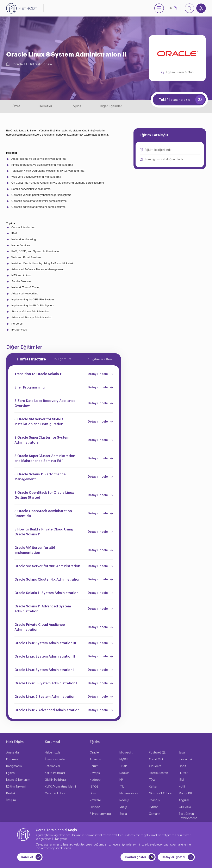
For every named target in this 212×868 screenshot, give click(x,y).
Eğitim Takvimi (16, 787)
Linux (93, 794)
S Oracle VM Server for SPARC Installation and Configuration (39, 422)
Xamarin (155, 814)
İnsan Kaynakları (56, 759)
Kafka (153, 787)
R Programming (100, 814)
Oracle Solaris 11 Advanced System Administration (43, 609)
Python (154, 807)
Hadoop (95, 780)
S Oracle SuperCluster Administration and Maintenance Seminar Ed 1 (45, 458)
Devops (95, 773)
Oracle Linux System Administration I (44, 670)
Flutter (183, 773)
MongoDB (185, 794)
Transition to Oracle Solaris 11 (39, 374)
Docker (124, 773)
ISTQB (94, 787)
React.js (154, 800)
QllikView (185, 807)
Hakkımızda (53, 753)
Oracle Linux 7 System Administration (45, 697)
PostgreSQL (157, 753)
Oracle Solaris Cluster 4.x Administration (47, 580)
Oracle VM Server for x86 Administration (47, 566)
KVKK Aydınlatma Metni (60, 787)
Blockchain (186, 759)
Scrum (94, 766)
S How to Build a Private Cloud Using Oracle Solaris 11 (44, 532)
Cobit (183, 766)
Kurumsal (12, 759)
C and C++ (156, 759)
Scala (123, 814)
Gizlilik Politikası (55, 780)
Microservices (129, 794)
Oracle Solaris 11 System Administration (46, 593)
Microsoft (126, 753)
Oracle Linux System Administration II (45, 657)
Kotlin (183, 787)
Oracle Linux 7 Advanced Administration (47, 710)
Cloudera (155, 766)
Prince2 (95, 807)
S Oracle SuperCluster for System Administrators (42, 440)
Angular (184, 800)
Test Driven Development (188, 816)
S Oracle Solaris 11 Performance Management (40, 477)
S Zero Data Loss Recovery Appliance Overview (45, 403)
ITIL (122, 787)
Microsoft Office (160, 794)
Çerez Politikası (55, 794)
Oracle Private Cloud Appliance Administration (40, 627)
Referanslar (52, 766)
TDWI (153, 780)
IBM (181, 780)
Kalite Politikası (55, 773)
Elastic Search (158, 773)
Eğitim (10, 773)
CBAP (123, 766)
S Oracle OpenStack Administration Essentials (43, 514)
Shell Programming (30, 387)
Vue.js (123, 807)
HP (121, 780)
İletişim (11, 800)
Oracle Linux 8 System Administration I (46, 683)
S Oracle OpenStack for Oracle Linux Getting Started (44, 495)
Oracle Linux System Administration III (45, 643)
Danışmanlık (14, 766)
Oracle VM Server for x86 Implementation (35, 550)
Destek (11, 794)
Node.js (124, 800)
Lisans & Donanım (18, 780)
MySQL (124, 759)
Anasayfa (13, 753)
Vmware (95, 800)
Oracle (18, 64)
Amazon (95, 759)
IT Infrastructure (39, 64)
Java (182, 753)
